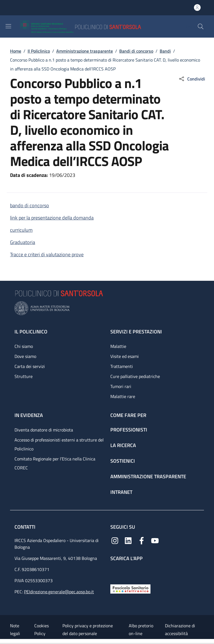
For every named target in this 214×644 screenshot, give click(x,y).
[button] (201, 26)
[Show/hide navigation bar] (8, 26)
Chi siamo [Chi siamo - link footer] (24, 346)
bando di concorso (30, 205)
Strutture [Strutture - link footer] (24, 376)
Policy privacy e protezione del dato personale (88, 630)
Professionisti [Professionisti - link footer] (129, 430)
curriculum (21, 230)
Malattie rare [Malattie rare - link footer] (123, 396)
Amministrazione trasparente (85, 51)
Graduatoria (23, 242)
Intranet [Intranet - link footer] (121, 492)
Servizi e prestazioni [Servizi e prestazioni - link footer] (136, 332)
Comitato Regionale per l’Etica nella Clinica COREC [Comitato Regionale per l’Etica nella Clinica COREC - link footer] (55, 463)
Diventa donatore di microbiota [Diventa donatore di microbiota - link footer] (44, 430)
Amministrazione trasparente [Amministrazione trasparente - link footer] (148, 476)
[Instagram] (115, 540)
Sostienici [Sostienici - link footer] (123, 461)
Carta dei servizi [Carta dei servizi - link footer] (30, 366)
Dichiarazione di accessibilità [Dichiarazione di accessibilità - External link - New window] (180, 630)
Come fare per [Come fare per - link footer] (128, 415)
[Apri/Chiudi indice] (3, 641)
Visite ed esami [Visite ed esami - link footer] (125, 356)
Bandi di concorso (136, 51)
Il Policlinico (39, 51)
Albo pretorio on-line (141, 630)
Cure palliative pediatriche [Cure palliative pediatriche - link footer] (135, 376)
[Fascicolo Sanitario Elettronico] (130, 588)
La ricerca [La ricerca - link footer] (123, 445)
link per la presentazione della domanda (52, 218)
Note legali (15, 630)
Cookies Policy (42, 630)
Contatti (25, 527)
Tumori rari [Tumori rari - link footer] (121, 386)
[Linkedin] (128, 540)
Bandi (165, 51)
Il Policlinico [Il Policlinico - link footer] (31, 332)
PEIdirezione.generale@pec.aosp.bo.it (59, 592)
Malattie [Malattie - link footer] (118, 346)
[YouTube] (155, 540)
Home (16, 51)
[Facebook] (142, 540)
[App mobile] (115, 571)
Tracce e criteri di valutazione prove (47, 254)
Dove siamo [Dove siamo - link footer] (25, 356)
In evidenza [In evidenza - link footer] (29, 415)
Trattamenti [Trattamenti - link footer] (122, 366)
